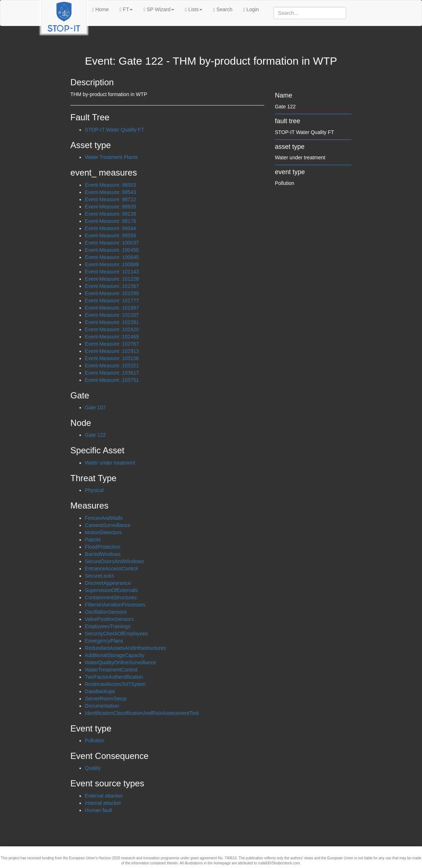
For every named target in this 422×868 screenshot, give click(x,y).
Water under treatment (110, 463)
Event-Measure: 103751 (112, 380)
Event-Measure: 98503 (111, 185)
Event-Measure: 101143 (112, 272)
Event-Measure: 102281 (112, 322)
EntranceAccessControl (111, 569)
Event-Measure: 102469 (112, 337)
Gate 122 (95, 435)
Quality (93, 768)
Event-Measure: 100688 (112, 264)
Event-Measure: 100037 (112, 243)
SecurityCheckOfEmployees (116, 634)
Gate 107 (95, 407)
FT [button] (126, 9)
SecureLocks (100, 576)
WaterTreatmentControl (111, 670)
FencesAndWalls (104, 518)
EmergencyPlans (104, 641)
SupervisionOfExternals (111, 590)
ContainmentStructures (111, 597)
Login (251, 10)
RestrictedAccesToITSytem (115, 684)
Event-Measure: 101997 (112, 308)
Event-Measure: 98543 (111, 192)
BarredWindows (103, 554)
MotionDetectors (103, 532)
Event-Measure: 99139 (111, 214)
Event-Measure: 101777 (112, 301)
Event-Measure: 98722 (111, 199)
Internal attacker (103, 803)
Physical (94, 490)
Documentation (102, 706)
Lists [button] (194, 10)
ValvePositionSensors (109, 619)
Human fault (98, 810)
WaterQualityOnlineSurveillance (120, 662)
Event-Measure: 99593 (111, 236)
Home (100, 10)
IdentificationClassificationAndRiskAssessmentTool (142, 713)
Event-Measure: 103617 (112, 373)
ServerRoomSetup (106, 699)
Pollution (95, 740)
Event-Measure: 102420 (112, 329)
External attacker (104, 796)
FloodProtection (103, 547)
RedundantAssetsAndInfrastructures (126, 648)
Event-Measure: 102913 (112, 351)
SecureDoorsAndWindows (114, 561)
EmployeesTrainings (108, 626)
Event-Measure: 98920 (111, 207)
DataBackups (100, 691)
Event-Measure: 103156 (112, 358)
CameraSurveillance (108, 525)
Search (223, 10)
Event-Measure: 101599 (112, 293)
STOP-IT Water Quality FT (115, 130)
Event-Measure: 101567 (112, 286)
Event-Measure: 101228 (112, 279)
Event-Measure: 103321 (112, 366)
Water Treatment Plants (111, 157)
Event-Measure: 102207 (112, 315)
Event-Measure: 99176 (111, 221)
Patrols (93, 540)
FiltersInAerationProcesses (115, 605)
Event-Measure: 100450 (112, 250)
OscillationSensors (106, 612)
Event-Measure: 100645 (112, 257)
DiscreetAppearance (108, 583)
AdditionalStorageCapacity (115, 655)
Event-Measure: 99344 (111, 228)
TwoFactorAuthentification (114, 677)
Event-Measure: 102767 (112, 344)
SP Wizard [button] (159, 9)
